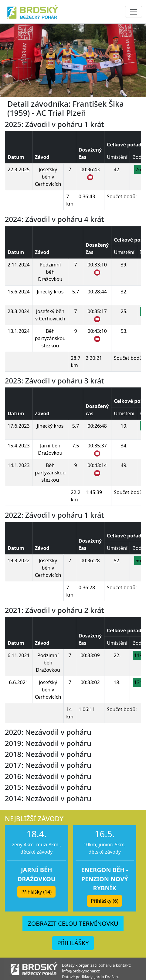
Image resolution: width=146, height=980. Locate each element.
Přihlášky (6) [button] (105, 901)
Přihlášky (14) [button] (36, 892)
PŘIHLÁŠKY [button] (73, 943)
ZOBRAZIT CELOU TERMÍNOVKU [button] (73, 923)
